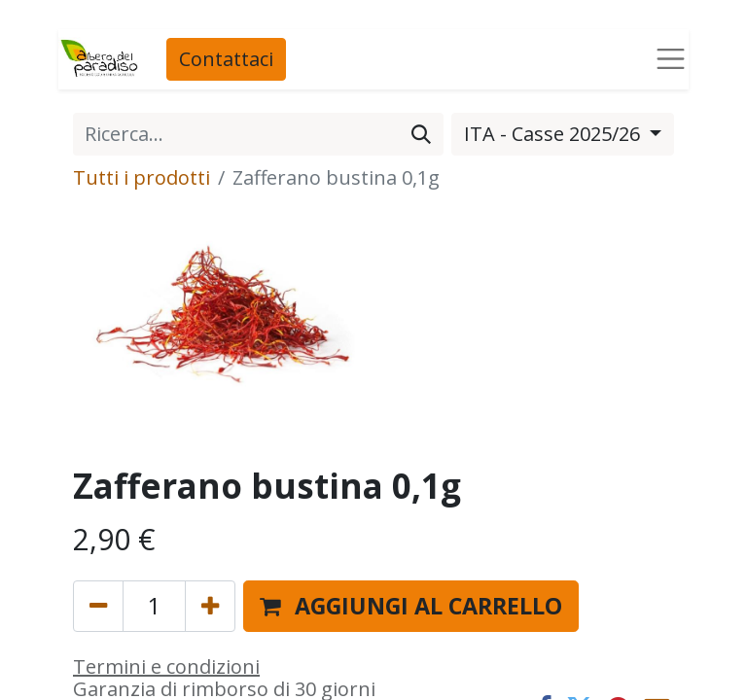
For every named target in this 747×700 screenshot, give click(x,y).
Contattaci (226, 59)
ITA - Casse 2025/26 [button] (554, 134)
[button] (411, 606)
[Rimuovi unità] (98, 606)
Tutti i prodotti (142, 177)
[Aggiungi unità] (210, 606)
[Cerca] (421, 134)
